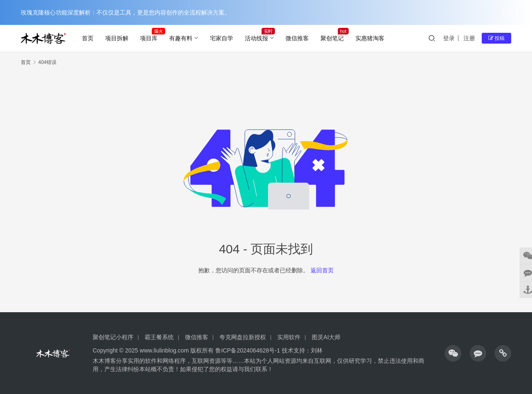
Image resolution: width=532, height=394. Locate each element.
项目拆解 (117, 38)
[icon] (453, 353)
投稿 (496, 38)
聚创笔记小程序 (113, 337)
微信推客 (297, 38)
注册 (469, 38)
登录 (449, 38)
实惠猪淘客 (370, 38)
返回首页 (322, 270)
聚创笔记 (332, 38)
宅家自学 (222, 38)
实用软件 (289, 337)
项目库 (149, 38)
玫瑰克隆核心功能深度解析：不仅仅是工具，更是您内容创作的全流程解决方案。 (126, 12)
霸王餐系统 (159, 337)
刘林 (317, 350)
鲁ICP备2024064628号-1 (247, 350)
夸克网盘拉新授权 (243, 337)
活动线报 (256, 38)
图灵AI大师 (326, 337)
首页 (88, 38)
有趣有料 (181, 38)
